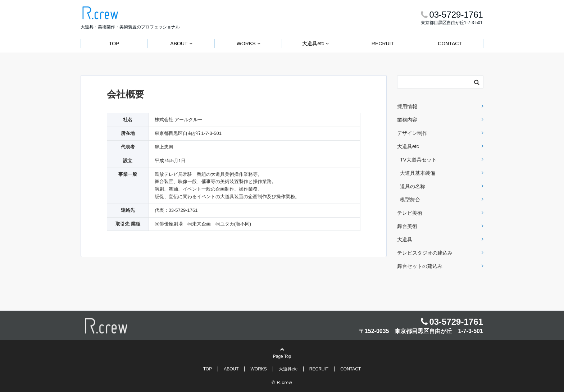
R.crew (284, 383)
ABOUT (179, 44)
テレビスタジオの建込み (425, 253)
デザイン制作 (412, 133)
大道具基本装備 (418, 173)
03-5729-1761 (456, 322)
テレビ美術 (410, 213)
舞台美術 (407, 226)
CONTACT (450, 44)
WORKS (246, 44)
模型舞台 (410, 200)
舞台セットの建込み (420, 266)
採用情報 (407, 106)
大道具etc (313, 44)
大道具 (405, 240)
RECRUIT (383, 44)
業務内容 (407, 120)
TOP (114, 44)
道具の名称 (413, 186)
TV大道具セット (418, 160)
